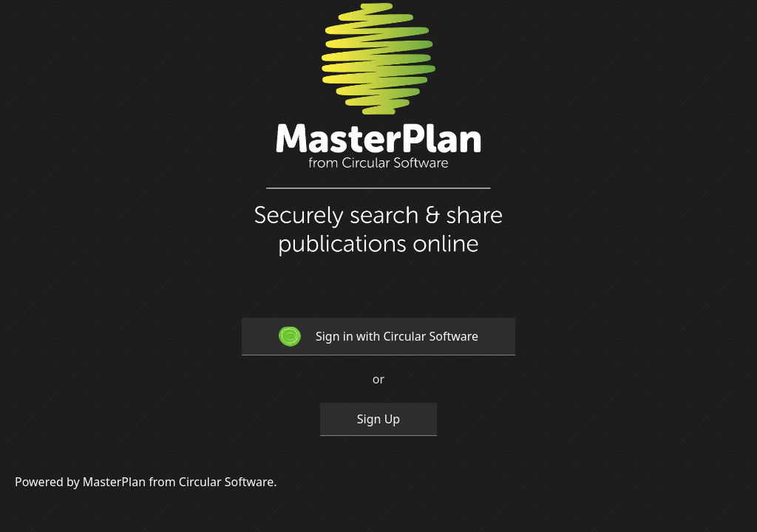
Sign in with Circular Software (378, 336)
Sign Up (378, 419)
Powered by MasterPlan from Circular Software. (146, 482)
